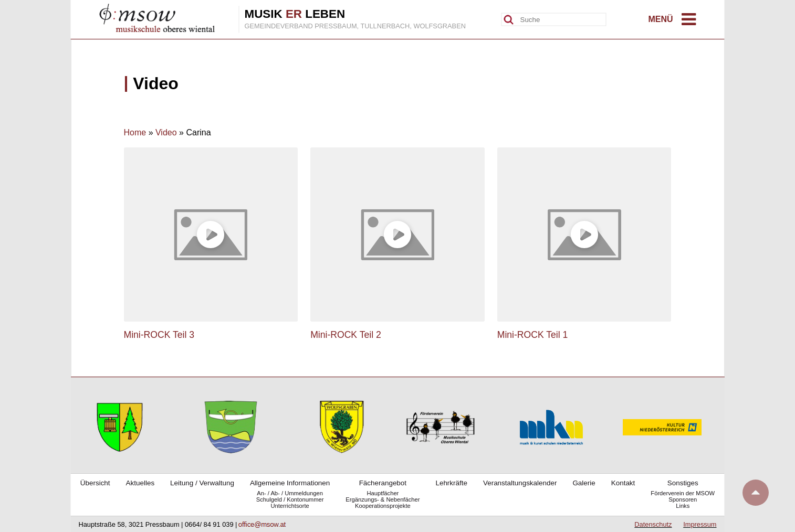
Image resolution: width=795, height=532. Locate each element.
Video (166, 132)
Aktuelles (140, 483)
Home (135, 132)
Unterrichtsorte (290, 506)
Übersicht (95, 483)
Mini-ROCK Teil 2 (346, 335)
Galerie (584, 483)
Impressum (700, 524)
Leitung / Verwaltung (202, 483)
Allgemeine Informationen (290, 483)
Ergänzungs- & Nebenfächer (383, 499)
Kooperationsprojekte (383, 506)
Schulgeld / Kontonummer (290, 499)
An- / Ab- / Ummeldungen (290, 493)
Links (683, 506)
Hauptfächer (383, 493)
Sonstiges (683, 483)
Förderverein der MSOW (683, 493)
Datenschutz (653, 524)
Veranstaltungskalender (520, 483)
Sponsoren (683, 499)
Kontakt (623, 483)
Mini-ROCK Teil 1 (533, 335)
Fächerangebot (383, 483)
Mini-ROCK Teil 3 (159, 335)
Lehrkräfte (451, 483)
